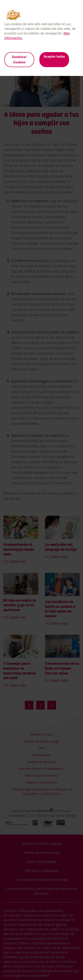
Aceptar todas (54, 56)
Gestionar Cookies (19, 59)
